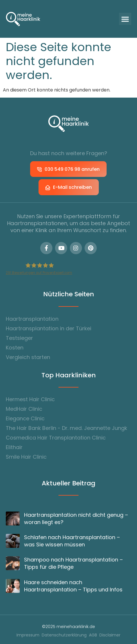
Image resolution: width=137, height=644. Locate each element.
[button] (125, 19)
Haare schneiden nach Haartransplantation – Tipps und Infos (73, 586)
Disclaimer (110, 635)
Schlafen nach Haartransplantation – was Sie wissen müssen (72, 541)
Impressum (28, 635)
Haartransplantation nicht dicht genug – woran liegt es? (76, 519)
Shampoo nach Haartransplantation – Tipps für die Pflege (73, 563)
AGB (93, 635)
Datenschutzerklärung (64, 635)
